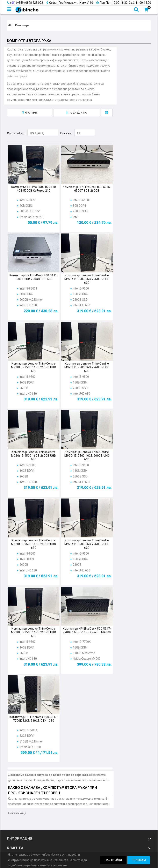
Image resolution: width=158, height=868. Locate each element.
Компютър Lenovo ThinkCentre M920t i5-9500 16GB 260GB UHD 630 (87, 279)
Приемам (139, 860)
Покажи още (17, 813)
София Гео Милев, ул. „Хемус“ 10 (70, 3)
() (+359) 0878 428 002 (25, 3)
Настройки (113, 860)
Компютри (22, 25)
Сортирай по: (16, 133)
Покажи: (66, 133)
